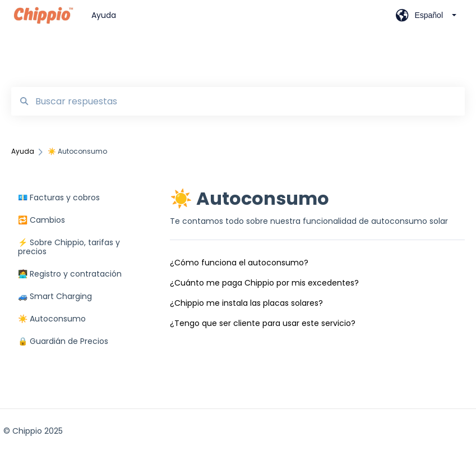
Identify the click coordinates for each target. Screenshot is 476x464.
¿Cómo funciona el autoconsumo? (239, 263)
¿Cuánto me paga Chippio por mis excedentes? (264, 283)
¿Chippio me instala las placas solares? (246, 303)
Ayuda (104, 15)
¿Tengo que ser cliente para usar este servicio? (263, 323)
